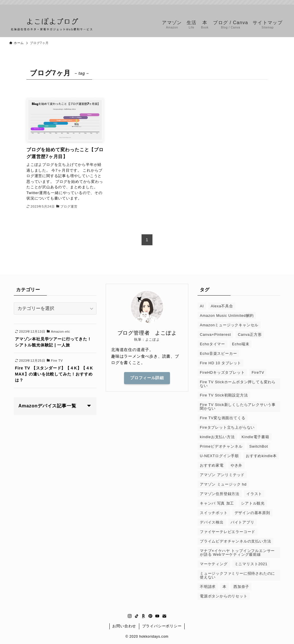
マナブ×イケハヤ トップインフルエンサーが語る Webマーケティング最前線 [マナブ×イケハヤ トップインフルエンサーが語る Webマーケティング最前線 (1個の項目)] (237, 553)
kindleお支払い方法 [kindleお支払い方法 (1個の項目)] (217, 437)
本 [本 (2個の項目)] (225, 587)
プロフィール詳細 (147, 378)
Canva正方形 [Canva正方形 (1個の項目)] (250, 335)
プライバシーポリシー (162, 626)
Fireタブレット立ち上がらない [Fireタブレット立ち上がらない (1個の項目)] (227, 427)
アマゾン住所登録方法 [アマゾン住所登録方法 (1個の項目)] (220, 494)
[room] (259, 8)
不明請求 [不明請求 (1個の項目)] (208, 587)
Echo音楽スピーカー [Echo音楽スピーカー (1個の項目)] (218, 353)
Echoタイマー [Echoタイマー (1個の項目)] (212, 344)
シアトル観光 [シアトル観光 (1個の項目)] (253, 503)
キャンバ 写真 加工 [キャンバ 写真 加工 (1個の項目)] (217, 503)
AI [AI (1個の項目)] (202, 306)
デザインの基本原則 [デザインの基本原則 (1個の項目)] (252, 513)
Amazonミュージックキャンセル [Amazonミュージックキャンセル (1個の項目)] (229, 325)
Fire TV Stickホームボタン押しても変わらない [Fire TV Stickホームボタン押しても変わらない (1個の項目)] (238, 384)
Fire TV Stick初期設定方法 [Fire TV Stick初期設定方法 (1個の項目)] (224, 395)
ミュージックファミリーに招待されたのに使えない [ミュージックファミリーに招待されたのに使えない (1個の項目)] (237, 575)
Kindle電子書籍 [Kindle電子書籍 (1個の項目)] (256, 437)
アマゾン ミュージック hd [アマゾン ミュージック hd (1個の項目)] (223, 484)
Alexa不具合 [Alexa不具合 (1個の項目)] (222, 306)
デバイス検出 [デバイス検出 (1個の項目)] (212, 522)
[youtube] (274, 8)
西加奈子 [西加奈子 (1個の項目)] (241, 587)
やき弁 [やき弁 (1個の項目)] (236, 465)
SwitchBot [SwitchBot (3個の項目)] (259, 446)
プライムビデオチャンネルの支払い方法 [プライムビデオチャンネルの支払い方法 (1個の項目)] (235, 541)
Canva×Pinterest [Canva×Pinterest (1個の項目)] (215, 335)
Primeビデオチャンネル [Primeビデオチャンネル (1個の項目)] (221, 446)
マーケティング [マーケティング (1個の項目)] (214, 564)
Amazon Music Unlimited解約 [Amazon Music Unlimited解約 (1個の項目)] (227, 316)
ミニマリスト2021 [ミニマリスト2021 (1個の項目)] (251, 564)
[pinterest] (266, 8)
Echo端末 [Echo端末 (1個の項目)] (241, 344)
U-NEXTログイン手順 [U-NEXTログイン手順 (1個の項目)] (219, 456)
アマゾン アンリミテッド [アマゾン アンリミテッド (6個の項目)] (222, 475)
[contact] (281, 8)
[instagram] (244, 8)
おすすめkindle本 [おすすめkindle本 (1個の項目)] (261, 456)
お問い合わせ (124, 626)
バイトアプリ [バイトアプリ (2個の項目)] (242, 522)
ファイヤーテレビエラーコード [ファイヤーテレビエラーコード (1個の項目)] (228, 532)
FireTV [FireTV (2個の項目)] (258, 372)
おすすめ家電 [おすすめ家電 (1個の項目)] (212, 465)
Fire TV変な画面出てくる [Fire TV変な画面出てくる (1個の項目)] (223, 418)
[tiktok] (251, 8)
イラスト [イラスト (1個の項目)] (254, 494)
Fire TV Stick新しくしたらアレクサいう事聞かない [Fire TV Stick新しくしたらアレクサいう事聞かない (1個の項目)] (238, 407)
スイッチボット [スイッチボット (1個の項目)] (214, 513)
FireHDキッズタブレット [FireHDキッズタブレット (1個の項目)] (222, 372)
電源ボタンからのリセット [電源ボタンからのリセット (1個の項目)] (224, 596)
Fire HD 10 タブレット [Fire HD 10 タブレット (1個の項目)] (220, 363)
